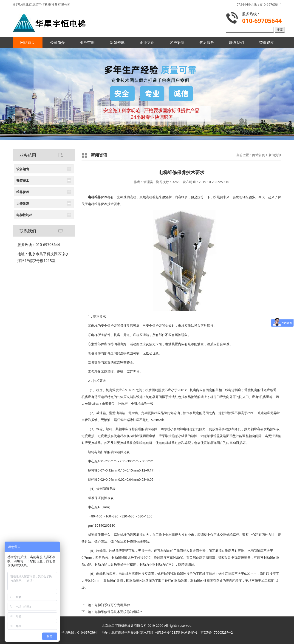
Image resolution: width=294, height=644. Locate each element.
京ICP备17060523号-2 (217, 632)
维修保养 (23, 192)
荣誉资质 (266, 42)
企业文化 (147, 42)
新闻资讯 (117, 42)
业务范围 (87, 42)
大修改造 (23, 203)
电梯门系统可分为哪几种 (112, 605)
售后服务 (207, 42)
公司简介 (57, 42)
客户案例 (177, 42)
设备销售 (23, 169)
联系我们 (237, 42)
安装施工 (23, 180)
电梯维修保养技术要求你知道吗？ (119, 612)
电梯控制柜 (24, 215)
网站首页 (28, 42)
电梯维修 (94, 204)
